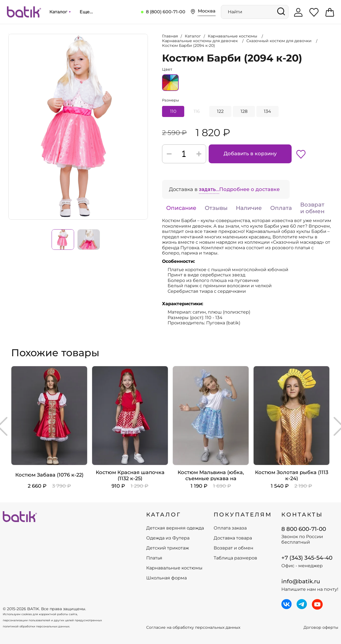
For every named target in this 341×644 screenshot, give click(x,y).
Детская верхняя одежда (175, 528)
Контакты (302, 515)
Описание (181, 208)
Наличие (249, 208)
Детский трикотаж (168, 548)
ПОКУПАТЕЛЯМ (243, 515)
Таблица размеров (235, 558)
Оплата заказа (230, 528)
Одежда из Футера (168, 538)
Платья (154, 558)
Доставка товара (233, 538)
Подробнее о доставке (249, 189)
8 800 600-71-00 (304, 529)
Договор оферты (321, 628)
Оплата (281, 208)
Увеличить (9, 34)
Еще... (86, 12)
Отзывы (216, 208)
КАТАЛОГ (164, 515)
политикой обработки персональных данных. (36, 626)
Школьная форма (166, 578)
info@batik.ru (301, 581)
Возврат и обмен (312, 208)
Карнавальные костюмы (174, 568)
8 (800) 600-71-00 (166, 12)
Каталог (60, 12)
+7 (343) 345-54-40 (307, 558)
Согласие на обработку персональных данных (193, 628)
